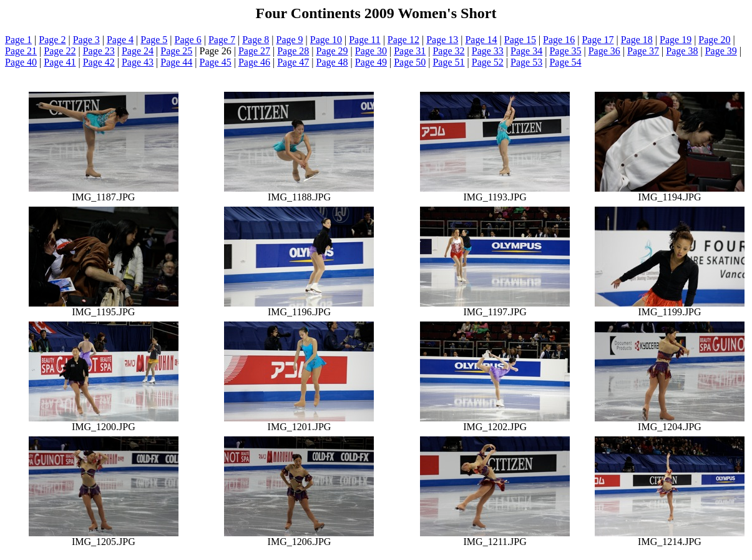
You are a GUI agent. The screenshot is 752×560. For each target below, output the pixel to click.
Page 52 (488, 62)
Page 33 (488, 51)
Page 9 (290, 40)
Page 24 (138, 51)
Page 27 (254, 51)
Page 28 (293, 51)
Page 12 (403, 40)
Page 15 (520, 40)
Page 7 (222, 40)
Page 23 (99, 51)
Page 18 (637, 40)
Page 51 (448, 62)
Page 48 (332, 62)
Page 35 (565, 51)
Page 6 (188, 40)
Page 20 (714, 40)
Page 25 (176, 51)
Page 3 (86, 40)
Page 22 (60, 51)
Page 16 (559, 40)
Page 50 (410, 62)
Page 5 (154, 40)
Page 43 (138, 62)
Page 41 (60, 62)
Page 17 (598, 40)
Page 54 (565, 62)
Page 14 (481, 40)
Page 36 (604, 51)
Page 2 (52, 40)
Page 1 (18, 40)
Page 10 (326, 40)
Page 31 (410, 51)
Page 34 (526, 51)
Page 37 (643, 51)
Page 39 (721, 51)
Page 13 (442, 40)
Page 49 (371, 62)
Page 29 (332, 51)
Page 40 (21, 62)
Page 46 (254, 62)
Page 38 (682, 51)
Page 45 (216, 62)
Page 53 (526, 62)
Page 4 (120, 40)
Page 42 (99, 62)
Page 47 (293, 62)
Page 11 (365, 40)
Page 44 (176, 62)
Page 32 (448, 51)
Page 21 (21, 51)
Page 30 (371, 51)
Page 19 (676, 40)
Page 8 (256, 40)
